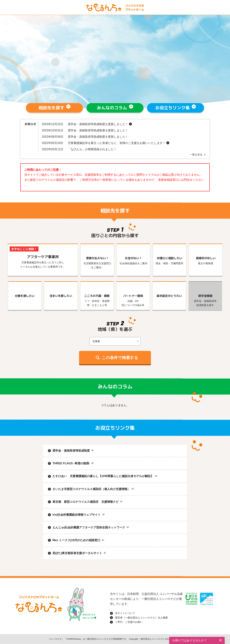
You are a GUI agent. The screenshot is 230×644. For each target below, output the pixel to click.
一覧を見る (196, 155)
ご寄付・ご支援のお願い (129, 622)
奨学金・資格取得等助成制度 (71, 451)
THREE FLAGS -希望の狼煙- (71, 463)
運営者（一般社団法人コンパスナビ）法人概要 (141, 618)
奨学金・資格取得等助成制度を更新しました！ (98, 124)
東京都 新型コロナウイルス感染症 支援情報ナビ (86, 502)
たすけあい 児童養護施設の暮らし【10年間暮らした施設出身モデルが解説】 (103, 476)
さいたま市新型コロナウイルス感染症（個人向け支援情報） (91, 489)
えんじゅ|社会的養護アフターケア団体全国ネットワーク (89, 527)
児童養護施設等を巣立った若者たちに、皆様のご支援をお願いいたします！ (117, 143)
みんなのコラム (112, 108)
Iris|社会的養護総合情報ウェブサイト (77, 515)
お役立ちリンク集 (172, 108)
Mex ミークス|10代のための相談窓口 (76, 540)
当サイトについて (125, 613)
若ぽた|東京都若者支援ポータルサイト (77, 553)
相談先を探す (52, 108)
